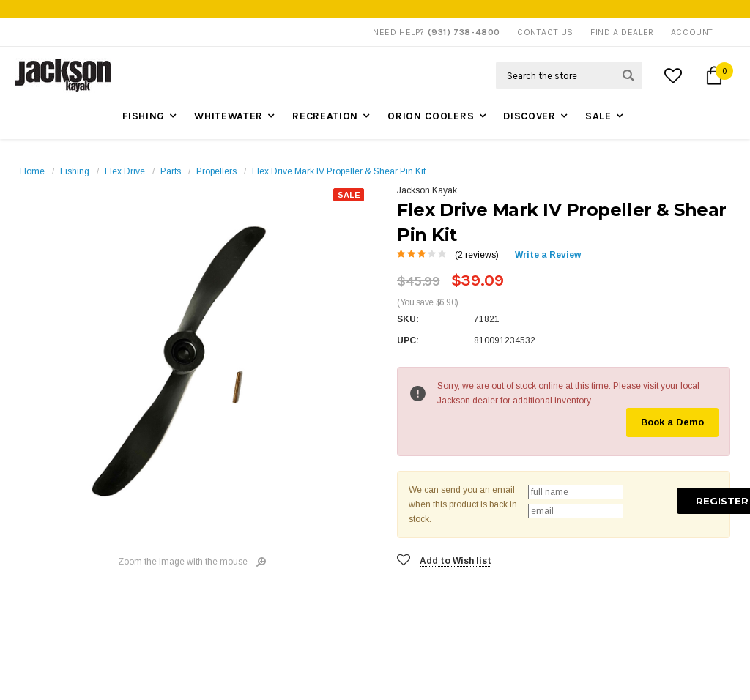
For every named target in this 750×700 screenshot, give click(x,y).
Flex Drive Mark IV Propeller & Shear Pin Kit (339, 171)
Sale (598, 116)
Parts (171, 171)
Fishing (144, 116)
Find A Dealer (622, 32)
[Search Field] (569, 75)
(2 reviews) (477, 255)
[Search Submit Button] (628, 75)
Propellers (216, 171)
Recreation (325, 116)
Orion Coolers (431, 116)
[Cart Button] (714, 75)
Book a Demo (672, 422)
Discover (530, 116)
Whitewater (229, 116)
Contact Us (545, 32)
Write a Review (548, 255)
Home (32, 171)
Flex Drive (125, 171)
